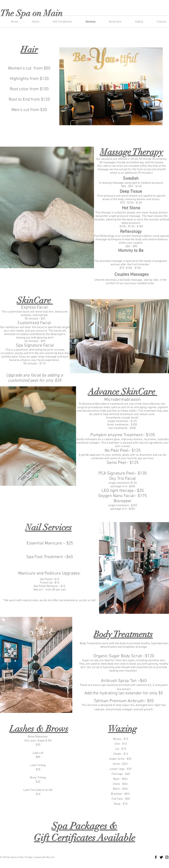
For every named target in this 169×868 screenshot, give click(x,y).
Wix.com (50, 857)
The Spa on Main (32, 13)
